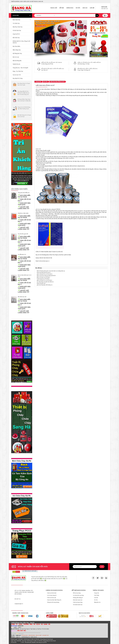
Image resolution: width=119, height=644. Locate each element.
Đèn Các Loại (16, 57)
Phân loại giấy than (41, 283)
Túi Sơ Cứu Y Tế (17, 75)
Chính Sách (70, 8)
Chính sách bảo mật (51, 598)
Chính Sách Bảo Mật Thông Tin (54, 600)
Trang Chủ (54, 8)
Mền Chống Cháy (17, 50)
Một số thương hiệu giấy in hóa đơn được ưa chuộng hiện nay (51, 271)
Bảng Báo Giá (97, 602)
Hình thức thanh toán (78, 600)
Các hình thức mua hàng (78, 595)
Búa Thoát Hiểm (16, 46)
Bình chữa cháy (16, 20)
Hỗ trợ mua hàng (77, 593)
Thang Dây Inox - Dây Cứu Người (20, 68)
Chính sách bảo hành (52, 593)
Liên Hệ (92, 8)
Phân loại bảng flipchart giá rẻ (44, 272)
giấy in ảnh (38, 89)
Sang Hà (19, 642)
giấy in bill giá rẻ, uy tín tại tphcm (44, 280)
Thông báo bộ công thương (53, 602)
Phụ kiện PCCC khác (18, 78)
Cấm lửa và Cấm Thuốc (23, 213)
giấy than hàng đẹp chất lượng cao (45, 285)
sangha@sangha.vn (19, 604)
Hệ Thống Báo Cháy (17, 53)
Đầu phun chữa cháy (18, 27)
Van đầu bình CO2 (22, 254)
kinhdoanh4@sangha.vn (44, 261)
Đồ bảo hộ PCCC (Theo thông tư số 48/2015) (21, 42)
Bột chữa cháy (16, 38)
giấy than (38, 209)
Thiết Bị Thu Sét (16, 64)
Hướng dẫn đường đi (78, 598)
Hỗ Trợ (62, 8)
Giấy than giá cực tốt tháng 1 (43, 279)
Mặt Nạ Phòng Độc (17, 61)
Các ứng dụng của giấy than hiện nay (45, 282)
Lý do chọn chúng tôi (52, 595)
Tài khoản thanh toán (78, 605)
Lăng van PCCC (16, 34)
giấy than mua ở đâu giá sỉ (57, 82)
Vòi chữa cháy (16, 23)
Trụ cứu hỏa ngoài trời (23, 234)
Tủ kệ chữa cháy (17, 30)
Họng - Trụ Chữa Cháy (18, 71)
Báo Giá (85, 8)
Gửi (102, 567)
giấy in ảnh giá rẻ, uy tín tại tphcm (45, 274)
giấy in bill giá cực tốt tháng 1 (44, 277)
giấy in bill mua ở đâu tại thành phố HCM (46, 276)
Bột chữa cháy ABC (22, 297)
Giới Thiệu (97, 595)
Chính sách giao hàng (78, 602)
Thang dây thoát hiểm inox (24, 193)
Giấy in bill (38, 149)
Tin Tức (78, 8)
